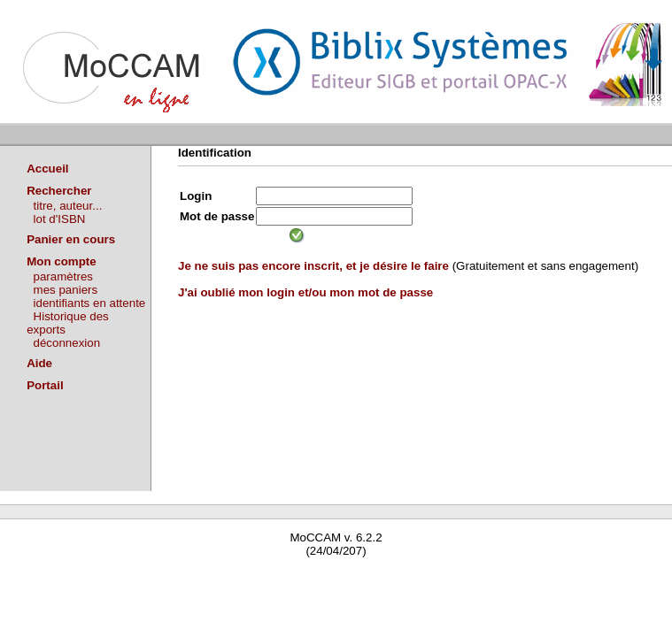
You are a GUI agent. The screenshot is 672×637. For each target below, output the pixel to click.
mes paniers (66, 290)
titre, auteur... (68, 206)
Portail (45, 385)
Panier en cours (71, 239)
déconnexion (67, 343)
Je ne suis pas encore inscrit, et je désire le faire (313, 266)
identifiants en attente (90, 303)
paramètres (63, 276)
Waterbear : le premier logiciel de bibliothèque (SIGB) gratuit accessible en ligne (209, 576)
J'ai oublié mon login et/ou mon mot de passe (305, 292)
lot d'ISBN (60, 219)
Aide (39, 363)
